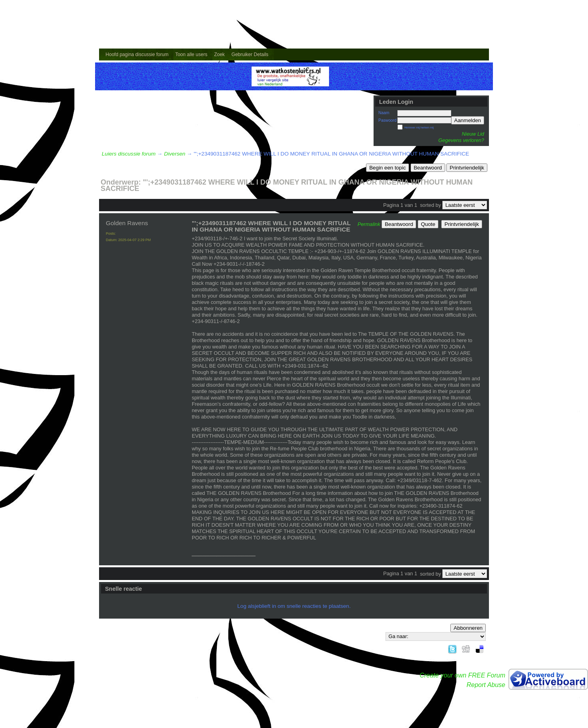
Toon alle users (191, 55)
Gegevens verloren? (461, 140)
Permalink (369, 224)
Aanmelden (468, 120)
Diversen (175, 154)
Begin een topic (387, 168)
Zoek (219, 55)
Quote (428, 224)
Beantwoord (428, 168)
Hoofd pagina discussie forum (137, 55)
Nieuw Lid (473, 134)
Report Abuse (486, 685)
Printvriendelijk (467, 168)
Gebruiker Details (250, 55)
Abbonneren (468, 628)
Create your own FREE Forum (462, 675)
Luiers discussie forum (129, 154)
